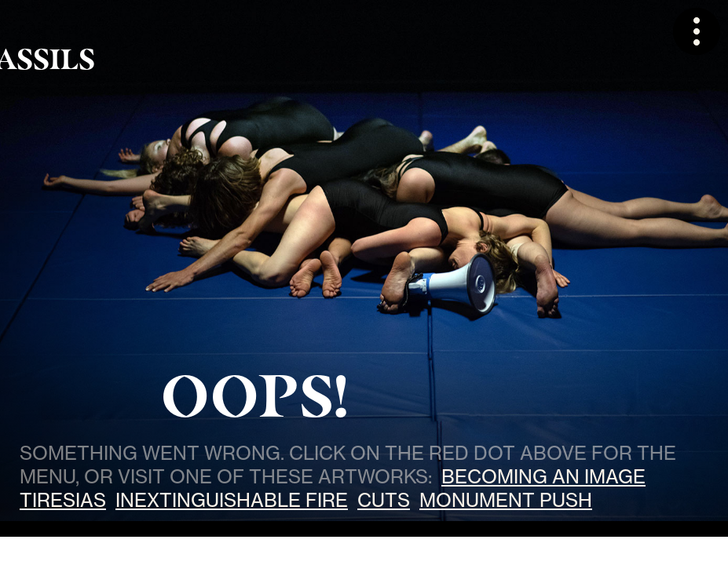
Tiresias (63, 500)
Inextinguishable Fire (232, 500)
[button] (697, 31)
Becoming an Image (543, 476)
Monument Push (506, 500)
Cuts (384, 500)
